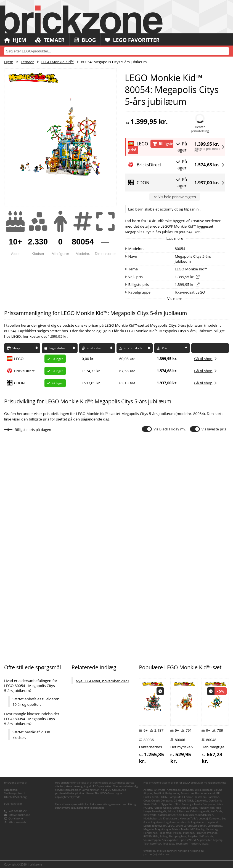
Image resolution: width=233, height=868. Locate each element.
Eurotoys (187, 804)
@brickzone (16, 818)
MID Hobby (197, 829)
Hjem (15, 40)
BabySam (188, 790)
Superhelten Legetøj (210, 840)
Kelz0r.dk (216, 811)
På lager (182, 147)
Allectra (148, 790)
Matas (176, 829)
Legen (147, 826)
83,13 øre (127, 383)
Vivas (205, 844)
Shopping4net (178, 836)
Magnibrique (163, 829)
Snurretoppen (152, 840)
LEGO (16, 336)
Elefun (155, 804)
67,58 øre (127, 371)
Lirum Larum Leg (186, 826)
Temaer (50, 40)
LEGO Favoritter (133, 40)
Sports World (188, 840)
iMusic (172, 811)
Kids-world (150, 815)
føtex (220, 804)
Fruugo (148, 808)
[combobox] (116, 51)
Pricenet (201, 833)
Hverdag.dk (159, 811)
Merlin (185, 829)
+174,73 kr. (91, 371)
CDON (19, 383)
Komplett (215, 818)
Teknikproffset (152, 844)
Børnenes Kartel (205, 793)
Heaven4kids (207, 808)
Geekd (167, 808)
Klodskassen (171, 818)
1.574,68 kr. (207, 165)
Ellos (178, 804)
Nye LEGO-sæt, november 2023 (102, 681)
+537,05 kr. (91, 383)
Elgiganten (167, 804)
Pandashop (150, 833)
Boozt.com (187, 793)
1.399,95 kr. (207, 143)
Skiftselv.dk (206, 836)
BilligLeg (207, 790)
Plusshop (189, 833)
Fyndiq (158, 808)
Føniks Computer (205, 804)
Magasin (149, 829)
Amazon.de (174, 790)
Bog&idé (159, 793)
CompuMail (176, 797)
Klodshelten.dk (153, 818)
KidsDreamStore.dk (170, 815)
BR (218, 793)
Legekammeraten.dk (177, 822)
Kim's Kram (190, 815)
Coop (147, 801)
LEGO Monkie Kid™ (58, 62)
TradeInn (195, 844)
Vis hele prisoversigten (175, 197)
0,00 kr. (88, 359)
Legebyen (157, 822)
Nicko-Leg (212, 829)
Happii (193, 808)
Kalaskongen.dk (200, 811)
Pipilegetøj (165, 833)
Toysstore (182, 844)
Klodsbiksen (206, 815)
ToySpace (168, 844)
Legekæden (198, 822)
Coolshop (213, 797)
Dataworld (201, 801)
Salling (164, 836)
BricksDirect (24, 371)
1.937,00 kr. (207, 183)
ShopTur (193, 836)
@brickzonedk (18, 822)
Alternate (160, 790)
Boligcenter (172, 793)
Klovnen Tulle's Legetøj (194, 818)
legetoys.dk (159, 826)
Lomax (202, 826)
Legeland (212, 822)
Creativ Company (162, 801)
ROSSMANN (151, 836)
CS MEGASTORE (183, 801)
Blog (85, 40)
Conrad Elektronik (195, 797)
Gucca (184, 808)
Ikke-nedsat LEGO (190, 292)
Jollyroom (183, 811)
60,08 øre (127, 359)
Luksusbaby (215, 826)
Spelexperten (170, 840)
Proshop (213, 833)
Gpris (176, 808)
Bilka (198, 790)
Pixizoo (177, 833)
